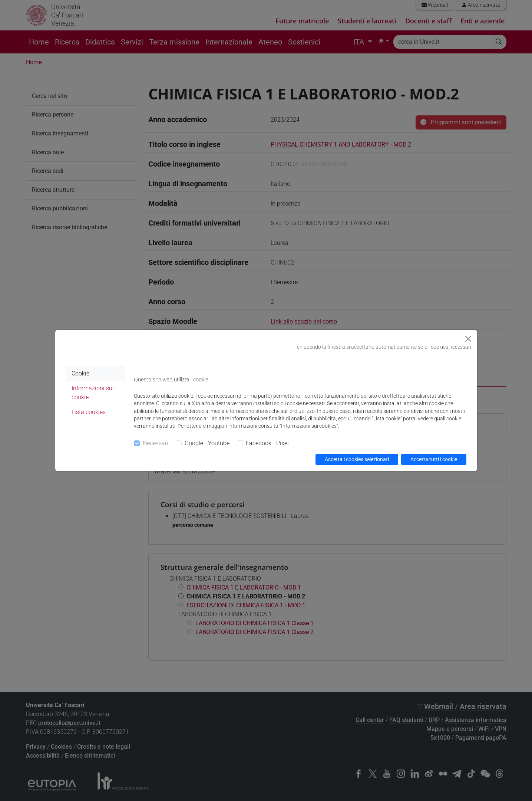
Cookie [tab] (80, 373)
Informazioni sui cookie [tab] (93, 393)
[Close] (468, 339)
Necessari (156, 443)
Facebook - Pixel (267, 443)
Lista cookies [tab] (89, 412)
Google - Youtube (207, 443)
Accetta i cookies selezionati (357, 459)
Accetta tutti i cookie (434, 459)
